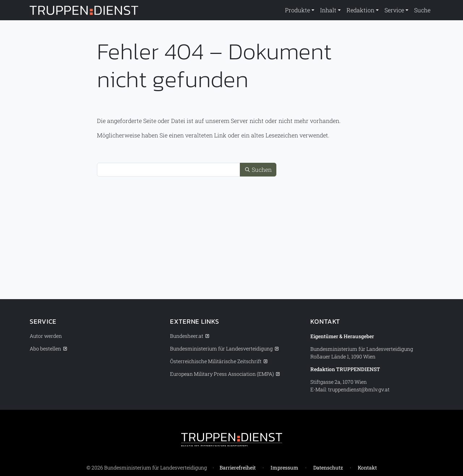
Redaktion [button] (360, 10)
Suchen (258, 169)
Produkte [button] (298, 10)
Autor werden (46, 336)
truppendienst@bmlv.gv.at (359, 389)
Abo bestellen (45, 348)
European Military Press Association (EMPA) (222, 374)
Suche (422, 10)
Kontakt (367, 468)
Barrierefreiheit (238, 468)
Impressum (284, 468)
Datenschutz (328, 468)
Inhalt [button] (328, 10)
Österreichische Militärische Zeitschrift (216, 361)
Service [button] (394, 10)
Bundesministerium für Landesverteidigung (221, 348)
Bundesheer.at (187, 336)
